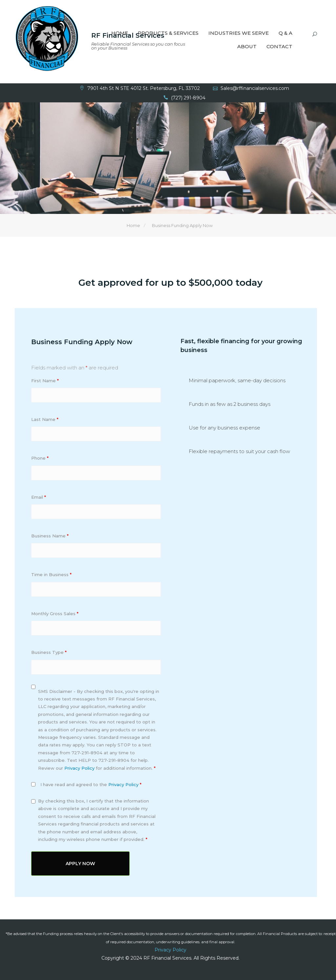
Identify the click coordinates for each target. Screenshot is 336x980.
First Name (45, 381)
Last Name (45, 420)
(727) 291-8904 (188, 98)
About (247, 47)
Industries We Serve (239, 34)
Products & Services (168, 34)
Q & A (285, 34)
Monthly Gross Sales (55, 614)
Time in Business (51, 575)
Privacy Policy (79, 768)
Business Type (49, 653)
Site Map (171, 962)
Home (120, 34)
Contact (279, 47)
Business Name (50, 536)
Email (39, 498)
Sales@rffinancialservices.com (255, 89)
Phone (40, 459)
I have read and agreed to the (91, 785)
